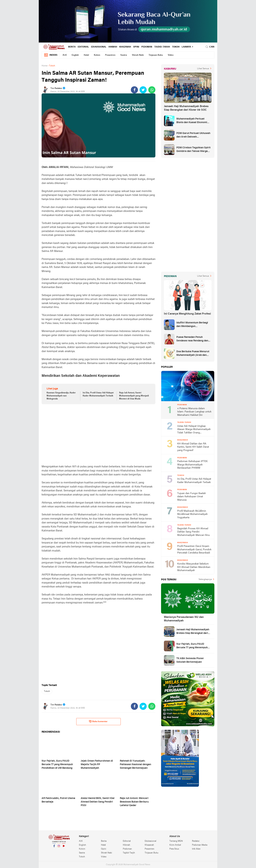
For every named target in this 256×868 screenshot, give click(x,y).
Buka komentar (98, 721)
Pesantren (110, 55)
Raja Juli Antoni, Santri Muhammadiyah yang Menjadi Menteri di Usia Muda (134, 396)
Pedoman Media (200, 845)
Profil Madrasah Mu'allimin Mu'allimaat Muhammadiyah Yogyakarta (192, 514)
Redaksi (196, 841)
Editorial (83, 47)
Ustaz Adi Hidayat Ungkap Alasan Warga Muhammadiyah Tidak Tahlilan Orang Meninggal (194, 430)
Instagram (59, 847)
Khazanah (125, 47)
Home (44, 66)
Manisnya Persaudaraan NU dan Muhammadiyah (184, 619)
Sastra (124, 55)
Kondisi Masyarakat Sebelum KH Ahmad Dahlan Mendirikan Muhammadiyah (194, 567)
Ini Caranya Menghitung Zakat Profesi (187, 314)
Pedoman (147, 47)
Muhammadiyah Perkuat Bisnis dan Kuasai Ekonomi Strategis (192, 121)
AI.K (65, 55)
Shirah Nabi (138, 55)
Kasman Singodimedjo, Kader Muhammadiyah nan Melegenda (61, 396)
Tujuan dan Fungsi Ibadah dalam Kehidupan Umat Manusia (192, 497)
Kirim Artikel (175, 845)
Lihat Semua (203, 69)
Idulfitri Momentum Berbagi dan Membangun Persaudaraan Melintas (192, 325)
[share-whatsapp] (152, 90)
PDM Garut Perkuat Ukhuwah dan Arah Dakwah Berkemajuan (193, 135)
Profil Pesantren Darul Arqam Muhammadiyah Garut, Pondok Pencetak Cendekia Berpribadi (194, 550)
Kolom (97, 55)
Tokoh (176, 47)
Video (171, 55)
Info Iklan (196, 849)
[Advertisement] (98, 434)
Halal (86, 55)
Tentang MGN (176, 841)
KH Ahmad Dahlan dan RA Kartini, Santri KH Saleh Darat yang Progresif (193, 447)
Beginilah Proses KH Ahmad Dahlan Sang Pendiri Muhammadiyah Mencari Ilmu (194, 532)
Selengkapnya (205, 579)
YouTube (64, 847)
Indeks (51, 55)
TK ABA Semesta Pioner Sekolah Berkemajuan (190, 660)
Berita (72, 47)
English (75, 55)
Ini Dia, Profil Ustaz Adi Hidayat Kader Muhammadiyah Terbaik (98, 394)
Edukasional (99, 47)
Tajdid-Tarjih (162, 47)
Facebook (54, 847)
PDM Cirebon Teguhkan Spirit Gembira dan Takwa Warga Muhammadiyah (193, 150)
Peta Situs (174, 849)
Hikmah (113, 47)
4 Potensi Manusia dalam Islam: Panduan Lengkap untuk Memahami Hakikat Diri (194, 412)
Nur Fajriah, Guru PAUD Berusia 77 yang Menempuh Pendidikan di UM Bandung (192, 646)
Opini (136, 47)
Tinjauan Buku (156, 55)
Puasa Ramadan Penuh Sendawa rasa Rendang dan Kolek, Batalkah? (192, 339)
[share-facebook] (134, 90)
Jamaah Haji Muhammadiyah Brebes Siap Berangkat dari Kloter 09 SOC (186, 108)
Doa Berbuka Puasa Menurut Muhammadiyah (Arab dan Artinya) (193, 354)
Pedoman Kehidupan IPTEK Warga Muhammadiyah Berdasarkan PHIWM (192, 465)
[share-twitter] (143, 90)
